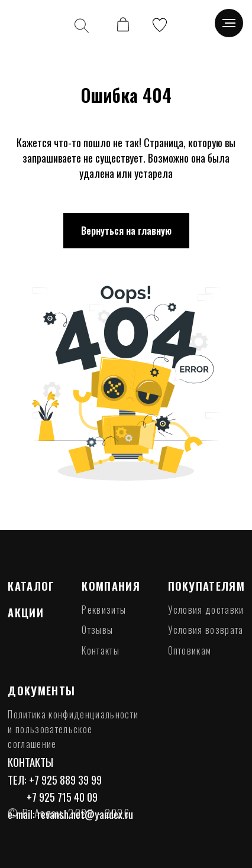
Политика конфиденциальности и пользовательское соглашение (73, 729)
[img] (31, 25)
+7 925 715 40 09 (62, 797)
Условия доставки (206, 610)
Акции (26, 612)
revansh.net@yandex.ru (85, 814)
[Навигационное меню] (229, 23)
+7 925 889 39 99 (65, 780)
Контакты (101, 650)
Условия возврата (206, 630)
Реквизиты (104, 610)
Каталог (31, 586)
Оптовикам (190, 650)
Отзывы (97, 630)
